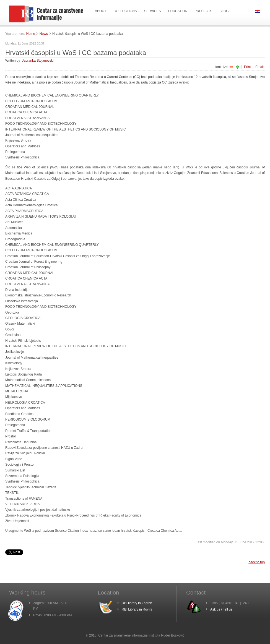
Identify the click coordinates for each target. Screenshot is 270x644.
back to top (257, 562)
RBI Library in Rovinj (137, 609)
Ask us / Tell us (221, 609)
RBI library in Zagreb (137, 603)
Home (31, 34)
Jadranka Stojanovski (38, 61)
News (44, 34)
